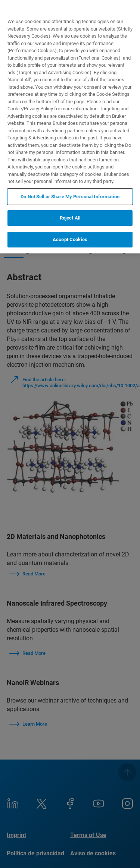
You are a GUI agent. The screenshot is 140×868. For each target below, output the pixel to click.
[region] (70, 127)
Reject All (70, 218)
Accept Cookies (70, 239)
